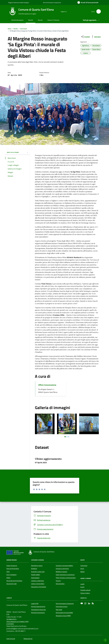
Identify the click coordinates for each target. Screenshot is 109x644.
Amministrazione (17, 20)
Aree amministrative (13, 569)
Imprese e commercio (62, 569)
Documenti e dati (12, 584)
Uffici (8, 572)
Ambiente (34, 569)
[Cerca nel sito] (99, 11)
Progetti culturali (85, 590)
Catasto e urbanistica (37, 581)
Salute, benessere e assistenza (65, 575)
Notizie (82, 572)
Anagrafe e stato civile (38, 572)
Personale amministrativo (14, 581)
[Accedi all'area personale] (88, 2)
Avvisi (82, 569)
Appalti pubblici (36, 575)
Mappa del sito (28, 639)
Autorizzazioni (35, 578)
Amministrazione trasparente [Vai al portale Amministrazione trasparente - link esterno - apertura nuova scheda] (52, 3)
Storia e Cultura (85, 593)
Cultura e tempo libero (38, 584)
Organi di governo (12, 566)
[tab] (65, 437)
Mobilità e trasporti (61, 572)
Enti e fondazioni (12, 575)
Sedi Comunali (11, 639)
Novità (31, 20)
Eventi (82, 587)
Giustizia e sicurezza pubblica (64, 566)
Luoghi (82, 584)
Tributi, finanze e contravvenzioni (66, 578)
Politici (8, 578)
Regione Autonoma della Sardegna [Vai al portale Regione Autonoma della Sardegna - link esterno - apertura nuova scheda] (19, 3)
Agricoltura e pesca (37, 566)
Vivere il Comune (53, 20)
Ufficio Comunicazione (47, 385)
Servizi (40, 20)
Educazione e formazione (39, 587)
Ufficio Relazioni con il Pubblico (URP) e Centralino (18, 623)
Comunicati (84, 566)
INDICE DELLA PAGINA (18, 152)
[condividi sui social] (85, 37)
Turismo (58, 581)
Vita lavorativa (60, 584)
